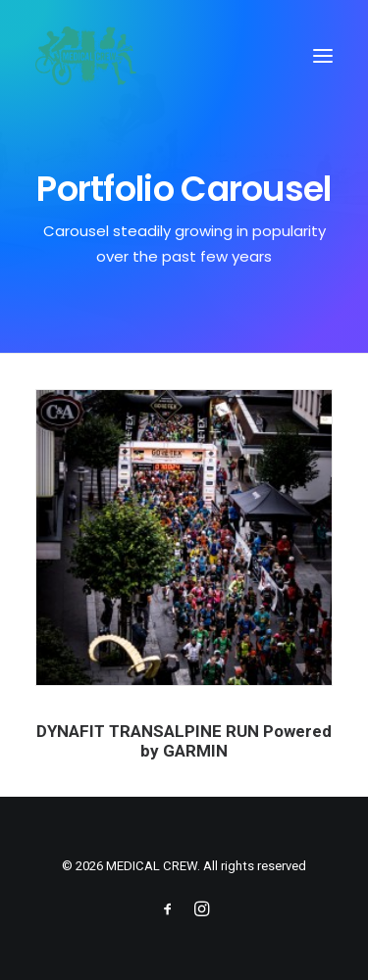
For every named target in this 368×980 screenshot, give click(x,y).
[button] (323, 56)
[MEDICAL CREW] (86, 56)
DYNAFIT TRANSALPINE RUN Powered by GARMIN (185, 741)
